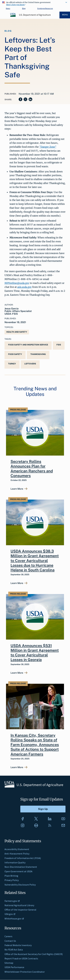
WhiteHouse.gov (14, 919)
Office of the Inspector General (20, 910)
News (8, 8)
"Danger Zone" (48, 147)
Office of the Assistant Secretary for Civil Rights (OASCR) (34, 954)
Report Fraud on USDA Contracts (21, 958)
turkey (12, 364)
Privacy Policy (12, 880)
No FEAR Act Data (14, 950)
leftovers (30, 364)
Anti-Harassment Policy (17, 854)
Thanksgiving (38, 354)
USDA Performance (14, 967)
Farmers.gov (12, 901)
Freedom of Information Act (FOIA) (23, 858)
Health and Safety (17, 332)
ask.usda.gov (24, 287)
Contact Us (10, 941)
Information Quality (15, 862)
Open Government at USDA (18, 871)
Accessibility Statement (17, 849)
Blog (24, 8)
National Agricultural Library (19, 905)
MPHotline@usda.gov (17, 283)
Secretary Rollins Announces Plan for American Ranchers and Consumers (32, 469)
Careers (8, 936)
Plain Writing (11, 876)
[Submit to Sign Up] (43, 809)
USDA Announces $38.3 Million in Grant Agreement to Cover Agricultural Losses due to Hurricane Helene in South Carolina (35, 561)
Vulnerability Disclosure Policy (20, 885)
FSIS (59, 345)
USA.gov (10, 914)
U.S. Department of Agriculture (35, 15)
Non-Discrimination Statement (21, 867)
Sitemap (9, 963)
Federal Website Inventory (18, 945)
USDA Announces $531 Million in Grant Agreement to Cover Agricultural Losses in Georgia (35, 653)
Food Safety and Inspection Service (28, 345)
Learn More (17, 489)
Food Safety (15, 354)
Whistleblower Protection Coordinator (25, 972)
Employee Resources (45, 8)
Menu (65, 15)
